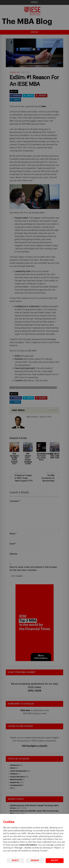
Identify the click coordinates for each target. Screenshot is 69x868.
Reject (15, 861)
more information (28, 845)
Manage (35, 861)
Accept (55, 861)
